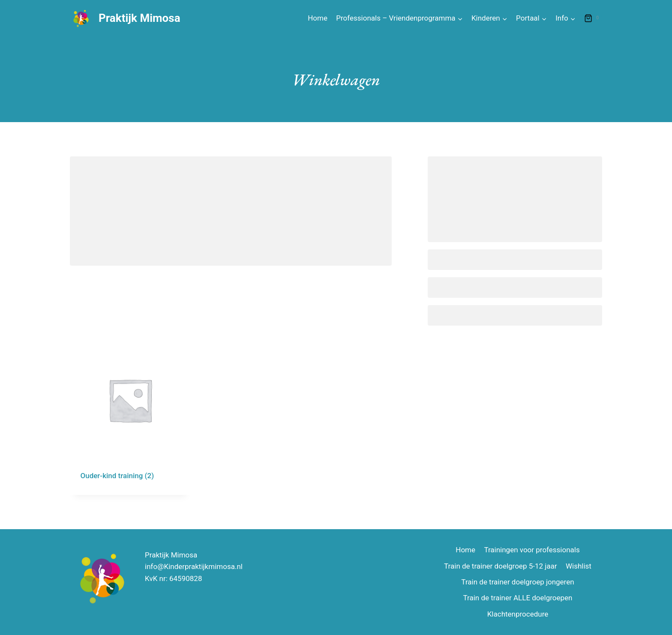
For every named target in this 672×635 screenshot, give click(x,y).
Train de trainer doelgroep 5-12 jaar (500, 566)
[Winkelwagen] (593, 18)
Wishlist (579, 566)
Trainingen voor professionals (532, 550)
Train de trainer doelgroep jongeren (517, 582)
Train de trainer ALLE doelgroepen (517, 598)
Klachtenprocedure (518, 614)
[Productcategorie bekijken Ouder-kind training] (130, 417)
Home (318, 18)
